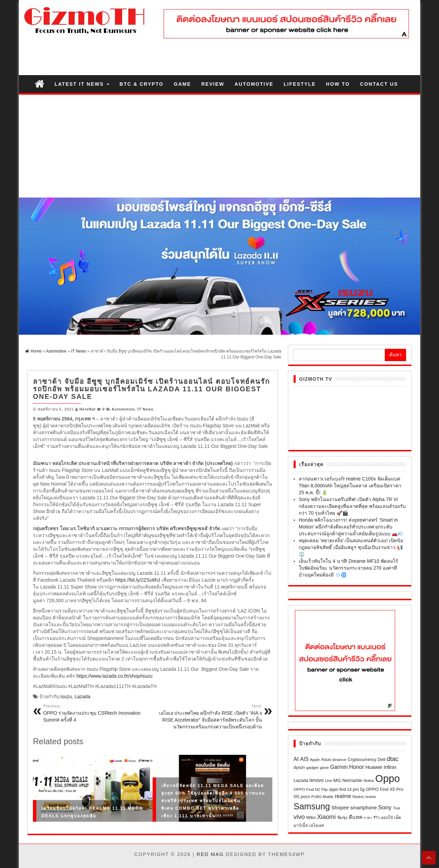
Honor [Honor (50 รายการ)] (357, 767)
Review (213, 84)
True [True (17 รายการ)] (397, 808)
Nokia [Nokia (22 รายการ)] (369, 781)
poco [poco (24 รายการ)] (305, 797)
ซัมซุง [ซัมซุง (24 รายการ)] (342, 818)
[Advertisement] (219, 146)
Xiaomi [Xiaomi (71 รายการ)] (327, 817)
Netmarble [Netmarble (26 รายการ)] (352, 781)
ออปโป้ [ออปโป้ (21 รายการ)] (387, 817)
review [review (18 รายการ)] (370, 797)
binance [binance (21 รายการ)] (339, 759)
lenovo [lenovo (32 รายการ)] (317, 780)
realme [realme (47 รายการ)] (343, 796)
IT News (146, 409)
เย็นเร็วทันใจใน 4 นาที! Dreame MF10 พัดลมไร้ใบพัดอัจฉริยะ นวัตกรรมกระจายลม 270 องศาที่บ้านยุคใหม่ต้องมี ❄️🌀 (348, 568)
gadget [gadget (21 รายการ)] (312, 767)
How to (338, 84)
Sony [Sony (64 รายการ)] (385, 807)
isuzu (66, 697)
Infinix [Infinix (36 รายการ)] (390, 767)
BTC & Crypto (142, 84)
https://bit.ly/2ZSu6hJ (138, 580)
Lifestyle (300, 84)
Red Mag (210, 854)
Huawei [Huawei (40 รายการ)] (374, 767)
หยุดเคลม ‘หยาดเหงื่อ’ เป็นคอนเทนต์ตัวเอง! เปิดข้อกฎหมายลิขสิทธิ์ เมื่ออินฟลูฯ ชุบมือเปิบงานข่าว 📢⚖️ (351, 547)
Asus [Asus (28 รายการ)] (326, 759)
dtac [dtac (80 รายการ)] (393, 759)
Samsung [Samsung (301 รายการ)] (312, 806)
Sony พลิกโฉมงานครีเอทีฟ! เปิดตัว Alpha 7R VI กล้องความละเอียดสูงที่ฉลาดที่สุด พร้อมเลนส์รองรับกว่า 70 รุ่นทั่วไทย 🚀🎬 (352, 506)
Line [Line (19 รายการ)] (328, 781)
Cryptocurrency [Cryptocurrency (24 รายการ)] (362, 760)
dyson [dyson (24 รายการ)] (299, 768)
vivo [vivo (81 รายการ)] (299, 817)
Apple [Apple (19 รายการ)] (315, 760)
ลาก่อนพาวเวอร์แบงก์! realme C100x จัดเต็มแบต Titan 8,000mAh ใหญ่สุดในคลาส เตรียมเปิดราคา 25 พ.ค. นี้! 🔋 (350, 486)
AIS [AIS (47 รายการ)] (304, 759)
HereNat (88, 409)
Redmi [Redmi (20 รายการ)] (358, 797)
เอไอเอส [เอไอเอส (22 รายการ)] (317, 825)
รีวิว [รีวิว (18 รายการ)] (377, 818)
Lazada (82, 697)
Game (182, 84)
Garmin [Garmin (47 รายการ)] (339, 767)
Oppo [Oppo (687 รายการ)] (388, 778)
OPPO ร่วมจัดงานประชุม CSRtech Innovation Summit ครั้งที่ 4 (95, 713)
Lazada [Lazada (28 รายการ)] (301, 780)
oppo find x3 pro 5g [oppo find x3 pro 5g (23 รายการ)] (347, 789)
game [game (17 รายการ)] (324, 768)
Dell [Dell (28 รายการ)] (381, 759)
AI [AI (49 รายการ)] (296, 759)
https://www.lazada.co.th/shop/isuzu (115, 676)
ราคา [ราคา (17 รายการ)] (368, 818)
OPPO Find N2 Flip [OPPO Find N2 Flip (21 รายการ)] (311, 789)
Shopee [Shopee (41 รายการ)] (340, 808)
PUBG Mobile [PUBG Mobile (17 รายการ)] (323, 797)
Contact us (379, 84)
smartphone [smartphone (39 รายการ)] (363, 808)
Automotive (254, 84)
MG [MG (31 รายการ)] (337, 780)
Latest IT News (82, 84)
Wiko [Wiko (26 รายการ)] (311, 818)
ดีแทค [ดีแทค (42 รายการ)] (356, 817)
